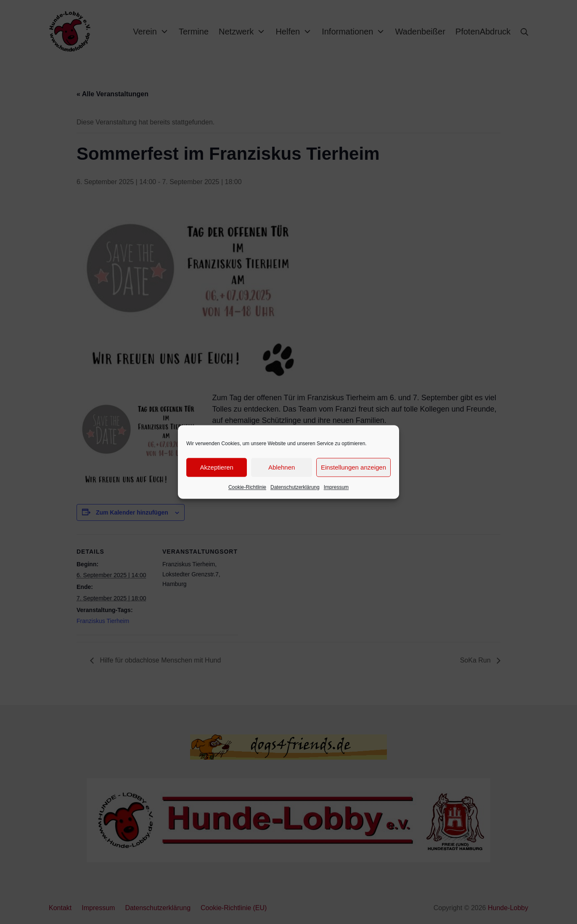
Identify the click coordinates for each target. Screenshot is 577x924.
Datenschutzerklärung (295, 487)
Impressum (336, 487)
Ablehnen (282, 467)
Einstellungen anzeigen (353, 467)
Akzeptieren (217, 467)
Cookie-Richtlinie (247, 487)
